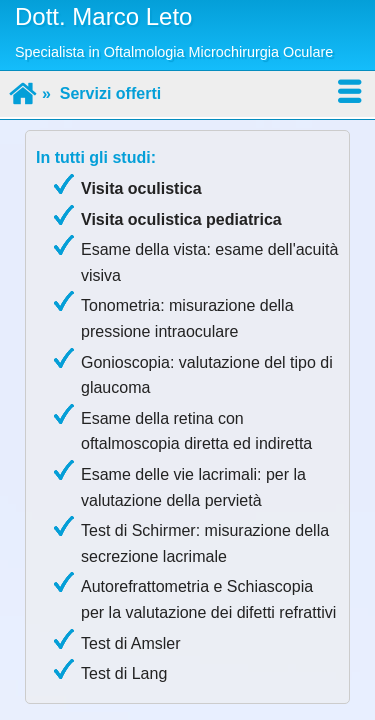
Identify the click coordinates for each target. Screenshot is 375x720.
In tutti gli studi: (96, 157)
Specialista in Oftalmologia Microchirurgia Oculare (174, 52)
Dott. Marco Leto (103, 16)
